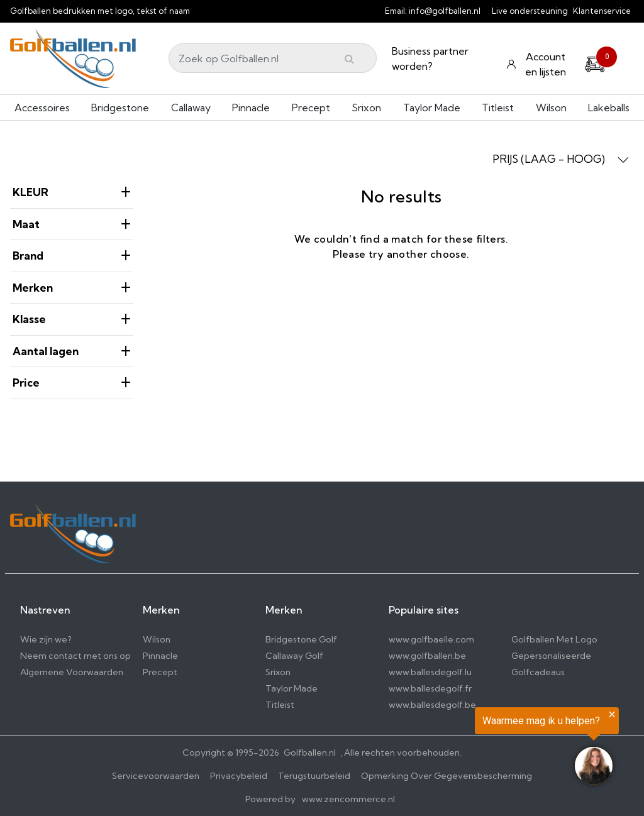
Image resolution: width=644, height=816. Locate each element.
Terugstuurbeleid (314, 776)
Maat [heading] (72, 224)
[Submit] (349, 58)
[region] (489, 748)
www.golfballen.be (427, 656)
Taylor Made (432, 108)
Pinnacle (251, 108)
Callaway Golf (294, 656)
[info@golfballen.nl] (488, 11)
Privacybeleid (239, 776)
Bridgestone (120, 108)
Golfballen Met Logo (554, 639)
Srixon (366, 108)
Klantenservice (602, 11)
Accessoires (42, 108)
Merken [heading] (72, 288)
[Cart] (595, 62)
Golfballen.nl (310, 753)
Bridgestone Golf (301, 639)
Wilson (551, 108)
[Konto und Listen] (538, 64)
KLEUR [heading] (72, 192)
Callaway (191, 108)
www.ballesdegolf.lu (430, 672)
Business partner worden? (430, 58)
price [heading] (72, 383)
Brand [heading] (72, 256)
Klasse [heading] (72, 319)
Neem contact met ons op (75, 656)
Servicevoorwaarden (156, 776)
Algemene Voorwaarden (72, 672)
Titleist (498, 108)
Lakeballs (609, 108)
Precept (311, 108)
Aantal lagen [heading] (72, 351)
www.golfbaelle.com (431, 639)
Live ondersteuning (530, 11)
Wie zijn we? (46, 639)
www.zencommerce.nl (348, 799)
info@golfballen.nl (445, 11)
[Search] (273, 58)
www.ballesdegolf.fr (430, 688)
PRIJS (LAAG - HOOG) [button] (561, 159)
